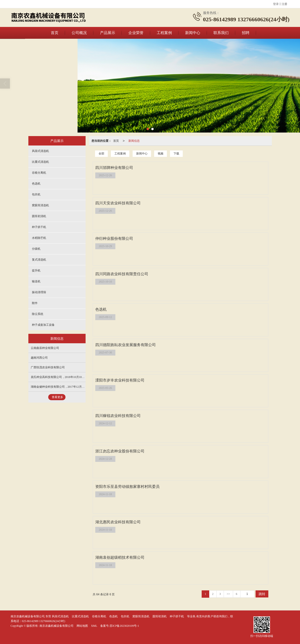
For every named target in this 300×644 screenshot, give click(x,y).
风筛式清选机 (40, 151)
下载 (176, 154)
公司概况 (79, 33)
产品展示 (108, 33)
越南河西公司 (39, 358)
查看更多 (57, 397)
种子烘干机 (39, 227)
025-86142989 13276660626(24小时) (44, 621)
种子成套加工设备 (43, 325)
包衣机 (36, 194)
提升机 (36, 270)
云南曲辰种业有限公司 (45, 348)
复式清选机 (39, 260)
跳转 (262, 594)
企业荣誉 (136, 33)
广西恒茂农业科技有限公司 (48, 367)
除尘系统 (38, 314)
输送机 (36, 281)
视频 (161, 154)
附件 (35, 303)
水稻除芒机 (39, 238)
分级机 (36, 249)
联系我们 (221, 33)
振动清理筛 (39, 292)
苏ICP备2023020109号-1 (124, 626)
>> (228, 594)
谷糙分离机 (39, 173)
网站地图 (82, 626)
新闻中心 (193, 33)
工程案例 (164, 33)
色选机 (36, 184)
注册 (284, 4)
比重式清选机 (40, 162)
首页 (55, 33)
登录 (276, 4)
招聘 (246, 33)
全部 (101, 154)
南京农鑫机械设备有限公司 (57, 626)
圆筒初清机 (39, 216)
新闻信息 (134, 141)
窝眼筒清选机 (40, 205)
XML (94, 626)
